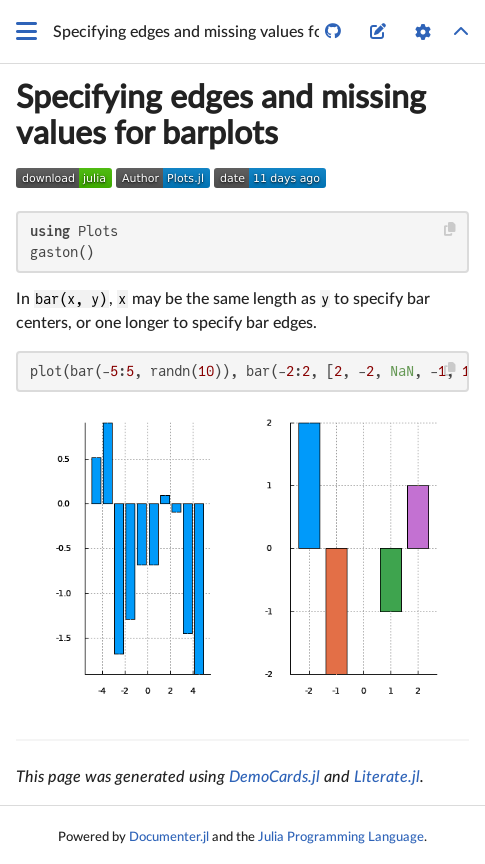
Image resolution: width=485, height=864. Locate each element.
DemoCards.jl (274, 777)
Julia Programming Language (341, 837)
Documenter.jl (169, 837)
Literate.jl (387, 777)
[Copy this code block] (450, 229)
